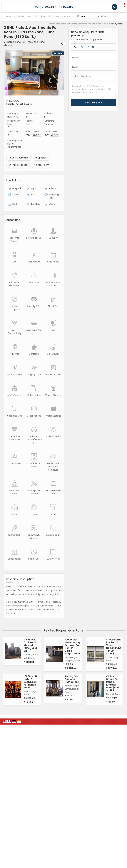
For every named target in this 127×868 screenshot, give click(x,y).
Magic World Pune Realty (54, 7)
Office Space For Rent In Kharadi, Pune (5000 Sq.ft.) (113, 629)
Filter (102, 16)
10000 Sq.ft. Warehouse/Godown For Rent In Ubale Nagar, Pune (73, 592)
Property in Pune (65, 24)
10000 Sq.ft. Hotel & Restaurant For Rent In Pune (31, 627)
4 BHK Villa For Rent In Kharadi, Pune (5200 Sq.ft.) (31, 591)
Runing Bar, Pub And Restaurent (72, 625)
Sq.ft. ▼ (47, 127)
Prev (8, 68)
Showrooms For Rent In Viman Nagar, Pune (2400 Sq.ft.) (114, 592)
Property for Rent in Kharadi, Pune (90, 24)
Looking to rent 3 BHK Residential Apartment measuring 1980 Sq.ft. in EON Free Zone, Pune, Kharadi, (113, 105)
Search (83, 16)
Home (52, 24)
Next (92, 68)
